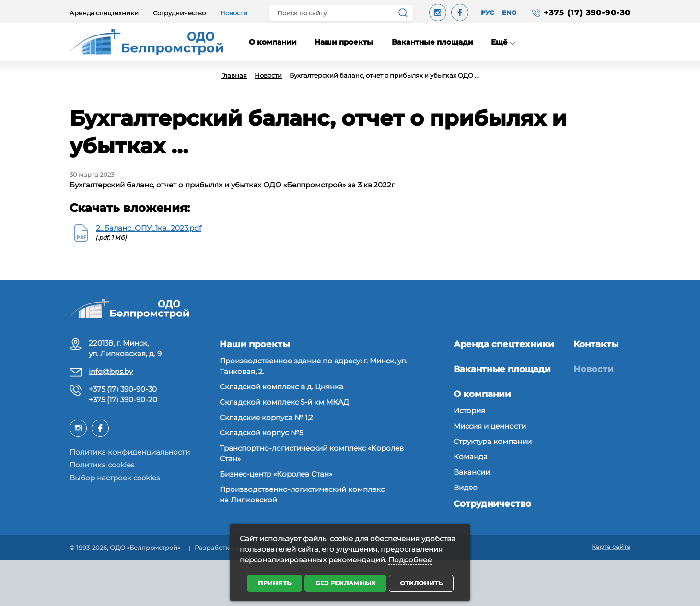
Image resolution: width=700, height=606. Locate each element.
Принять (274, 583)
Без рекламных (345, 583)
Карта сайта (611, 547)
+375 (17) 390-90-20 (123, 400)
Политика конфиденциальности (130, 452)
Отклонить (421, 583)
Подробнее (410, 560)
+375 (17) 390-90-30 (123, 389)
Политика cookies (102, 465)
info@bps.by (111, 371)
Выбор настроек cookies (115, 478)
